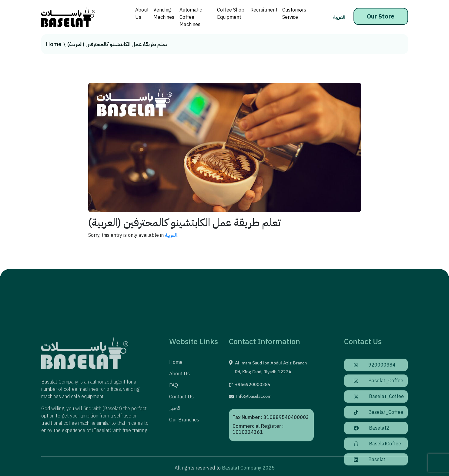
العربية (339, 17)
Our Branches (184, 454)
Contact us (181, 431)
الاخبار (174, 442)
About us (179, 407)
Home (54, 44)
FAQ (174, 419)
